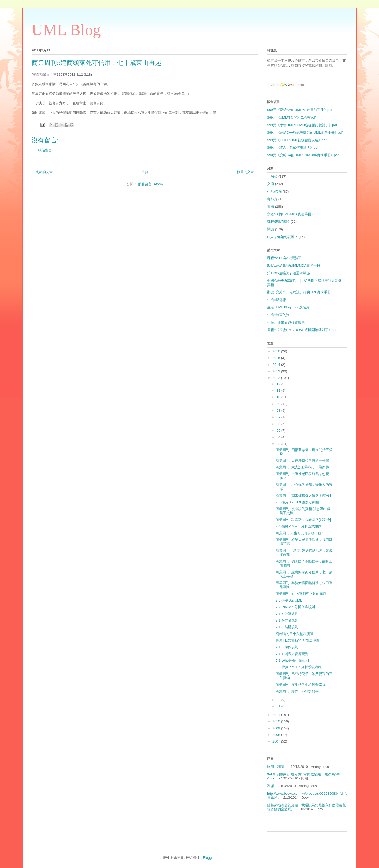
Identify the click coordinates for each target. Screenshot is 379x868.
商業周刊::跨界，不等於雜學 (297, 691)
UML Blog (66, 30)
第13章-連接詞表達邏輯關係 (288, 273)
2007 (277, 741)
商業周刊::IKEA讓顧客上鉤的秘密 (301, 594)
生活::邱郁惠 (277, 300)
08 (279, 411)
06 (279, 424)
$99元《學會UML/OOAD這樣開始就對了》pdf (302, 125)
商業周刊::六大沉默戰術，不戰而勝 (302, 467)
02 (279, 700)
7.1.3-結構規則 (287, 627)
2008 (277, 735)
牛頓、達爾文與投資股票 (286, 323)
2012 (277, 378)
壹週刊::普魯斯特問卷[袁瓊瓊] (298, 640)
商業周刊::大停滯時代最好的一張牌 (302, 461)
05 (279, 431)
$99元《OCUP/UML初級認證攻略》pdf (297, 140)
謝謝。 (272, 786)
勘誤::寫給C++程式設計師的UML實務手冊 (299, 292)
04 (279, 437)
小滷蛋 (272, 176)
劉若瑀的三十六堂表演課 (294, 634)
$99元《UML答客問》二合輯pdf (291, 117)
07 (279, 417)
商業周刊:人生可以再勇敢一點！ (300, 533)
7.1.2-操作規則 (287, 647)
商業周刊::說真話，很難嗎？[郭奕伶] (303, 520)
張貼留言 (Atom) (150, 184)
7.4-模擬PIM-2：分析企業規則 (298, 526)
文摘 (271, 184)
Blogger (209, 858)
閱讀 (271, 229)
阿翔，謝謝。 (277, 767)
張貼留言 (45, 150)
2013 (277, 371)
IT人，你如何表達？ (282, 237)
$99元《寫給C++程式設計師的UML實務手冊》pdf (305, 132)
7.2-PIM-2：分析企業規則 (295, 607)
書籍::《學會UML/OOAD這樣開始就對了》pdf (302, 330)
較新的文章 (44, 172)
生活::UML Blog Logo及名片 (288, 307)
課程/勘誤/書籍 (278, 222)
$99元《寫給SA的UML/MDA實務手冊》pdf (300, 110)
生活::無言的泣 (278, 315)
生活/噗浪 (275, 191)
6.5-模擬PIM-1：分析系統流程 (298, 667)
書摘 (271, 207)
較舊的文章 (245, 172)
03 (279, 444)
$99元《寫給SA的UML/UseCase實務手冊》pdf (303, 155)
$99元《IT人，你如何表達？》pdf (293, 147)
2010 (277, 721)
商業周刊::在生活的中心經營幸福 (300, 685)
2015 (277, 358)
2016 (277, 351)
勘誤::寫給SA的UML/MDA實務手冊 (294, 266)
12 (279, 384)
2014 (277, 365)
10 (279, 397)
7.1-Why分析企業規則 (292, 660)
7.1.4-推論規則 (287, 620)
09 (279, 404)
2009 (277, 728)
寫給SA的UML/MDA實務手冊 (289, 214)
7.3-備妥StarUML (289, 600)
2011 (277, 715)
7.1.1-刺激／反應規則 (292, 654)
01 (279, 706)
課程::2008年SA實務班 (285, 258)
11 (279, 391)
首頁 (145, 172)
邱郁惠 (272, 199)
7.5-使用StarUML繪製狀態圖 (297, 502)
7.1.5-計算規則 (287, 614)
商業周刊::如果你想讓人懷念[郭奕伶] (303, 495)
